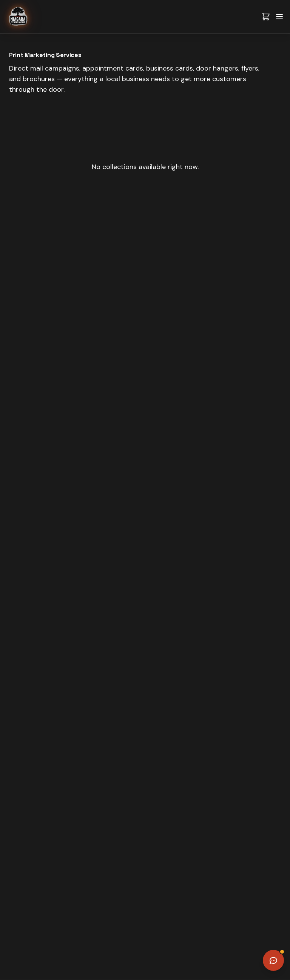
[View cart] (266, 17)
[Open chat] (273, 960)
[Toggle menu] (279, 17)
